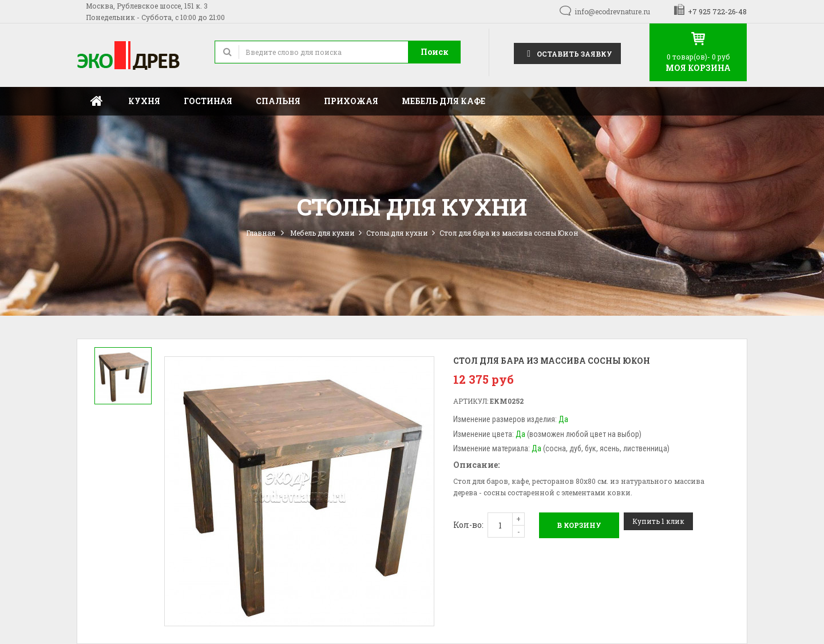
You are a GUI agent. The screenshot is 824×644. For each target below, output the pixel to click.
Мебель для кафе (443, 101)
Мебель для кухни (322, 233)
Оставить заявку (567, 53)
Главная (97, 101)
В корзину (579, 525)
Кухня (144, 101)
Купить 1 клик (658, 521)
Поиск (435, 52)
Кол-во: (468, 525)
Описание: (476, 465)
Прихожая (351, 101)
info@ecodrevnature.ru (612, 11)
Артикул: (471, 401)
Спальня (278, 101)
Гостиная (208, 101)
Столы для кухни (397, 233)
